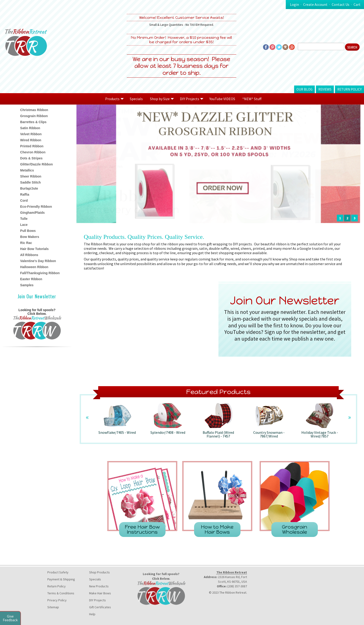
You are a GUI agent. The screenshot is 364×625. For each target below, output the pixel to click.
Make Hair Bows (100, 593)
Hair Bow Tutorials (34, 249)
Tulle (24, 219)
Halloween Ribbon (34, 267)
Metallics (27, 170)
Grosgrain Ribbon (34, 116)
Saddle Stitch (31, 182)
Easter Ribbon (31, 279)
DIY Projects (97, 600)
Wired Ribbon (31, 140)
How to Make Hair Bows (217, 529)
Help (92, 614)
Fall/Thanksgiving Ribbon (40, 273)
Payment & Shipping (61, 579)
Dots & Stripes (31, 158)
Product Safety (58, 572)
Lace (24, 225)
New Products (99, 586)
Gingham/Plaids (32, 213)
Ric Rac (26, 243)
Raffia (25, 194)
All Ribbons (29, 255)
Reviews (325, 89)
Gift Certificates (100, 607)
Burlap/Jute (29, 188)
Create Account (315, 4)
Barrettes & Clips (33, 122)
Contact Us (341, 4)
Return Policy (349, 89)
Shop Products (99, 572)
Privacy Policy (57, 600)
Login (294, 4)
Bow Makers (30, 237)
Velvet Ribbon (31, 134)
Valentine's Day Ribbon (38, 261)
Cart (357, 4)
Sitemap (53, 607)
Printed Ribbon (32, 146)
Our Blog (304, 89)
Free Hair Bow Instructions (142, 529)
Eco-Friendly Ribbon (36, 207)
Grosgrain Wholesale (294, 529)
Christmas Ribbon (34, 110)
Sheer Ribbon (31, 176)
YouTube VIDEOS (222, 99)
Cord (24, 201)
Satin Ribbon (30, 128)
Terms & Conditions (61, 593)
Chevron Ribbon (33, 152)
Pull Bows (28, 231)
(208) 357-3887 (237, 586)
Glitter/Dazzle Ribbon (37, 164)
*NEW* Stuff (252, 99)
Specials (136, 99)
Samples (27, 285)
